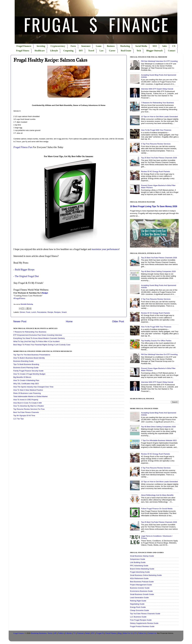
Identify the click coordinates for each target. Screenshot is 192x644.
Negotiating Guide (137, 604)
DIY (81, 51)
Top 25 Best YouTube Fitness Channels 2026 (159, 158)
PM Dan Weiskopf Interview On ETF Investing (159, 61)
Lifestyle (54, 51)
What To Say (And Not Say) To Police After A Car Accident (36, 341)
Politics (61, 633)
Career (112, 51)
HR (55, 633)
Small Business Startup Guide (142, 556)
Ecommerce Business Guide (141, 591)
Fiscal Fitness (111, 633)
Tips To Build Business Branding (26, 364)
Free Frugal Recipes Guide (141, 620)
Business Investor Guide (140, 588)
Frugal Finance (19, 633)
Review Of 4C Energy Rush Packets (155, 171)
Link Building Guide (138, 562)
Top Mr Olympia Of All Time (24, 416)
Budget (45, 293)
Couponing (68, 51)
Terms (50, 633)
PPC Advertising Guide (139, 566)
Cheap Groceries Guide (139, 610)
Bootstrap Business (39, 633)
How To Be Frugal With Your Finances (156, 130)
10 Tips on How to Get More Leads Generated (159, 117)
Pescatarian (42, 312)
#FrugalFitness (19, 298)
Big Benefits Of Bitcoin (22, 377)
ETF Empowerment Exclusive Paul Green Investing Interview (38, 335)
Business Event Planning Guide (26, 368)
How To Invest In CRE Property (26, 400)
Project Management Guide (141, 585)
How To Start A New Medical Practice (28, 390)
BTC (93, 633)
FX (136, 633)
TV (74, 633)
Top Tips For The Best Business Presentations (32, 355)
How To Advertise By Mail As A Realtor (29, 406)
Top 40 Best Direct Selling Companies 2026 (158, 271)
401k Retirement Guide (139, 578)
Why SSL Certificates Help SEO (26, 384)
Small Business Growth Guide (142, 594)
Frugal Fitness (23, 51)
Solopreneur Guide (138, 559)
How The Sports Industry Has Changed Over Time (33, 387)
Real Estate (126, 51)
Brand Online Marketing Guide (142, 569)
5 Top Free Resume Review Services (156, 144)
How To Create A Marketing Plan (26, 380)
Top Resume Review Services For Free (29, 409)
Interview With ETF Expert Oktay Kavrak (157, 89)
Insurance (86, 46)
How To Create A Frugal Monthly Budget (29, 374)
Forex (73, 46)
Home (69, 321)
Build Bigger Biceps (25, 270)
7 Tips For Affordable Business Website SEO (159, 440)
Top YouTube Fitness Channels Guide (145, 614)
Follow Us (142, 633)
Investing (41, 46)
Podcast (80, 633)
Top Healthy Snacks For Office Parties (156, 341)
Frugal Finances (24, 46)
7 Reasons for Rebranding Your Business (30, 332)
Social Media (141, 46)
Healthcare (40, 51)
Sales (165, 46)
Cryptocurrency (58, 46)
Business (111, 46)
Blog (120, 633)
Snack (64, 312)
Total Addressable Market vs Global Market (30, 396)
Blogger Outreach (155, 51)
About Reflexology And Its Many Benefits (157, 495)
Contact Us (152, 633)
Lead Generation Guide (139, 598)
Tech (139, 51)
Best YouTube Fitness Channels (26, 412)
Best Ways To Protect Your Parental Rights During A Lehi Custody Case (42, 345)
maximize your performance (105, 249)
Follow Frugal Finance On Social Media (157, 509)
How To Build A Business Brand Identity (29, 358)
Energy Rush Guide (138, 607)
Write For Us (128, 633)
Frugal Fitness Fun (23, 147)
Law (102, 51)
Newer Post (20, 321)
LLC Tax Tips (19, 419)
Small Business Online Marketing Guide (146, 575)
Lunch (34, 312)
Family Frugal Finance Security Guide (28, 371)
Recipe (50, 312)
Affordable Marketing (27, 304)
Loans (99, 46)
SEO (155, 46)
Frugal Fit (100, 633)
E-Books (68, 633)
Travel (91, 51)
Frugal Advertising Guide (140, 572)
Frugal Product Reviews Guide (142, 626)
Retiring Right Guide (138, 601)
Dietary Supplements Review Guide (144, 623)
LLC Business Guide (138, 617)
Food (28, 312)
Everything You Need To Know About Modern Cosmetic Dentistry (39, 338)
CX (174, 46)
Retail (87, 633)
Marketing (125, 46)
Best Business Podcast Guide (142, 582)
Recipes (57, 312)
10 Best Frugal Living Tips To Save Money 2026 (154, 206)
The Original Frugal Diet (27, 276)
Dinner (22, 312)
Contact (172, 51)
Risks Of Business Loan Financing (27, 393)
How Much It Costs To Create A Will (27, 403)
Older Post (118, 321)
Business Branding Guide (23, 361)
